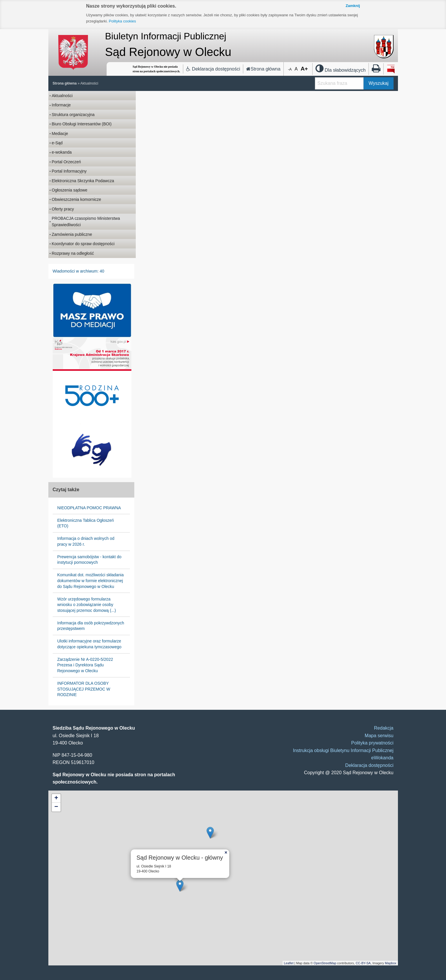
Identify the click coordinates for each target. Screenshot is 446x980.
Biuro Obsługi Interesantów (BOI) (82, 124)
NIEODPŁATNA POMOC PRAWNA (89, 508)
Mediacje (60, 134)
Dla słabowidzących (341, 70)
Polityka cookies (122, 21)
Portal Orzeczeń (66, 162)
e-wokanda (62, 152)
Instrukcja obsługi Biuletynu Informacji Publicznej (343, 750)
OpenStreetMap (325, 963)
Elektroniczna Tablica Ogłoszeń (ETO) (86, 523)
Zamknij (353, 6)
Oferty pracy (63, 209)
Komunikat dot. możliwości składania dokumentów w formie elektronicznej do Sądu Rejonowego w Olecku (91, 581)
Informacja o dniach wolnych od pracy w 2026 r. (86, 541)
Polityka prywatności (372, 743)
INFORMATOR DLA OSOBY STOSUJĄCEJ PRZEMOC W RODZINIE (84, 689)
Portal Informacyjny (69, 171)
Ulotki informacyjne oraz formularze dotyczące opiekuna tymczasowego (89, 644)
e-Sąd (57, 143)
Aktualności (89, 83)
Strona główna (263, 69)
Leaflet (289, 963)
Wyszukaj (378, 83)
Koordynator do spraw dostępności (83, 244)
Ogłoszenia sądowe (70, 190)
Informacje (61, 105)
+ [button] (56, 798)
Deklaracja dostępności (213, 69)
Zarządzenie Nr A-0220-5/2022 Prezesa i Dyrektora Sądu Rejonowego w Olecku (85, 665)
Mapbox (391, 963)
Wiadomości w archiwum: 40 (79, 271)
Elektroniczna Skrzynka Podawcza (83, 181)
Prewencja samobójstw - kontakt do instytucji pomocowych (89, 560)
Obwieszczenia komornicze (77, 199)
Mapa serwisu (379, 736)
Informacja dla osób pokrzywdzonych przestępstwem (91, 626)
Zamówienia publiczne (72, 234)
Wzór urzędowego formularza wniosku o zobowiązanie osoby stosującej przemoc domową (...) (87, 605)
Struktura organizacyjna (73, 115)
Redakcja (384, 728)
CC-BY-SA (363, 963)
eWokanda (382, 758)
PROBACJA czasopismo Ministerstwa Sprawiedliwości (86, 222)
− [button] (56, 807)
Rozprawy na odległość (73, 253)
